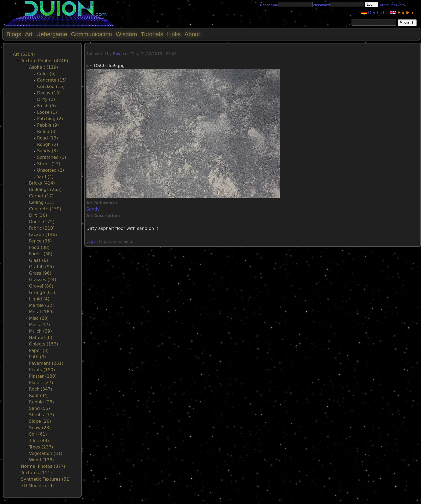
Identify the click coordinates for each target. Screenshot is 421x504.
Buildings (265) (45, 190)
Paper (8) (39, 350)
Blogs (14, 34)
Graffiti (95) (41, 267)
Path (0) (37, 357)
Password (321, 5)
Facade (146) (43, 235)
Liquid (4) (39, 299)
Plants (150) (42, 370)
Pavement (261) (46, 363)
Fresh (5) (46, 106)
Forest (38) (41, 254)
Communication (91, 34)
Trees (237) (41, 447)
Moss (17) (39, 325)
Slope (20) (40, 421)
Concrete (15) (52, 80)
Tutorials (152, 34)
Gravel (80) (41, 286)
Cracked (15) (51, 87)
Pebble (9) (48, 125)
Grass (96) (40, 273)
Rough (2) (48, 144)
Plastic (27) (41, 383)
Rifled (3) (47, 132)
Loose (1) (47, 112)
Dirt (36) (38, 215)
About (192, 34)
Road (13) (48, 138)
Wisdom (126, 34)
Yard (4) (45, 177)
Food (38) (39, 247)
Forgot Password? (392, 5)
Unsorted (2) (51, 170)
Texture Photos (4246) (45, 61)
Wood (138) (41, 460)
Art (29, 34)
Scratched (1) (52, 157)
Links (174, 34)
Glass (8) (39, 260)
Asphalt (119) (43, 67)
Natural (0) (41, 338)
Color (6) (46, 74)
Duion (118, 54)
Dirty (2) (46, 99)
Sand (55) (39, 408)
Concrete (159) (45, 209)
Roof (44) (39, 396)
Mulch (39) (40, 331)
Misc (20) (39, 318)
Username (269, 5)
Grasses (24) (43, 280)
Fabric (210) (42, 228)
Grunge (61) (42, 293)
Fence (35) (40, 241)
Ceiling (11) (41, 202)
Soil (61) (38, 434)
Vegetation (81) (46, 453)
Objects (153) (44, 344)
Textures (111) (36, 473)
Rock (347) (41, 389)
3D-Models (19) (37, 486)
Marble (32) (41, 305)
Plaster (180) (43, 376)
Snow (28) (40, 428)
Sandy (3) (47, 151)
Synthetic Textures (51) (46, 479)
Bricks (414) (42, 183)
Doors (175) (42, 222)
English (402, 13)
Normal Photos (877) (43, 466)
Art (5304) (24, 54)
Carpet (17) (41, 196)
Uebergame (52, 34)
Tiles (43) (39, 441)
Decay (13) (49, 93)
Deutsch (374, 13)
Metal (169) (41, 312)
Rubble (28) (41, 402)
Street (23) (49, 164)
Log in (92, 241)
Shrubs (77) (41, 415)
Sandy (93, 209)
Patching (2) (50, 119)
